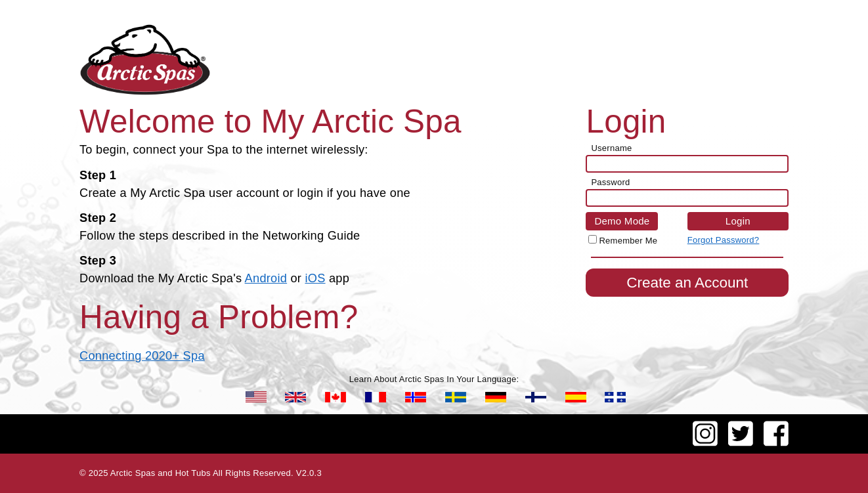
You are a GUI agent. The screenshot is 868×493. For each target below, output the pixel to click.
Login (738, 221)
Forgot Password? (724, 240)
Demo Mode (622, 221)
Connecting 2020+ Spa (142, 356)
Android (266, 278)
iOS (315, 278)
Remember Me (628, 241)
